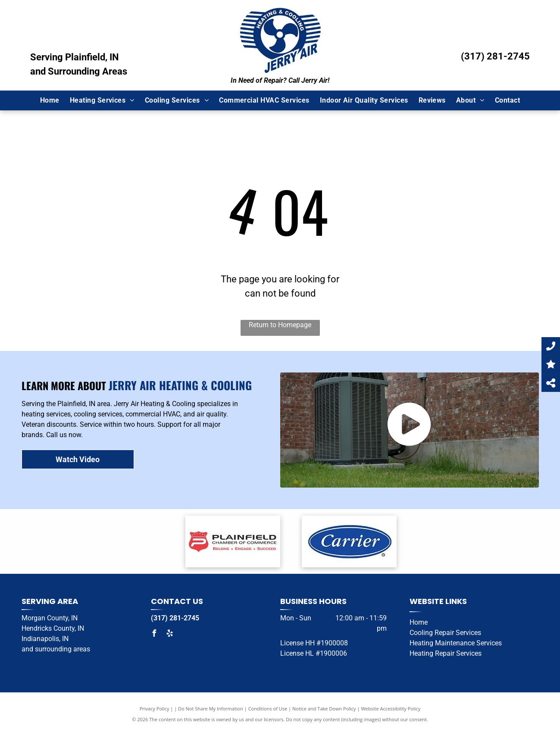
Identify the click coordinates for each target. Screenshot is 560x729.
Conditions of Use (268, 709)
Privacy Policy (155, 709)
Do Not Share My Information (211, 709)
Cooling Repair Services (445, 633)
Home (419, 622)
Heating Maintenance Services (456, 643)
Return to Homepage (280, 325)
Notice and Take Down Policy (324, 709)
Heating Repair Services (446, 653)
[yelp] (170, 634)
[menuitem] (50, 100)
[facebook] (154, 634)
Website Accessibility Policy (391, 709)
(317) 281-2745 (495, 56)
